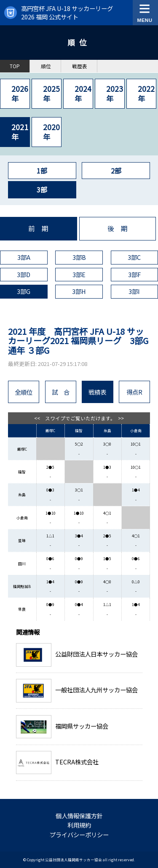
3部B (79, 257)
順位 (46, 66)
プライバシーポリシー (79, 835)
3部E (79, 274)
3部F (134, 274)
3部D (24, 274)
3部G (24, 291)
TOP (15, 66)
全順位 (24, 392)
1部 (42, 171)
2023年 (115, 93)
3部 (42, 190)
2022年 (146, 93)
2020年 (51, 132)
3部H (79, 291)
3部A (24, 257)
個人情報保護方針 (79, 816)
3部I (134, 291)
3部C (134, 257)
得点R (134, 392)
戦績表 (97, 392)
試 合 (61, 392)
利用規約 (79, 825)
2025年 (51, 93)
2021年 (20, 132)
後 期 (118, 228)
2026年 (20, 93)
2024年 (83, 93)
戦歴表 (80, 66)
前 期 (38, 228)
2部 (116, 171)
